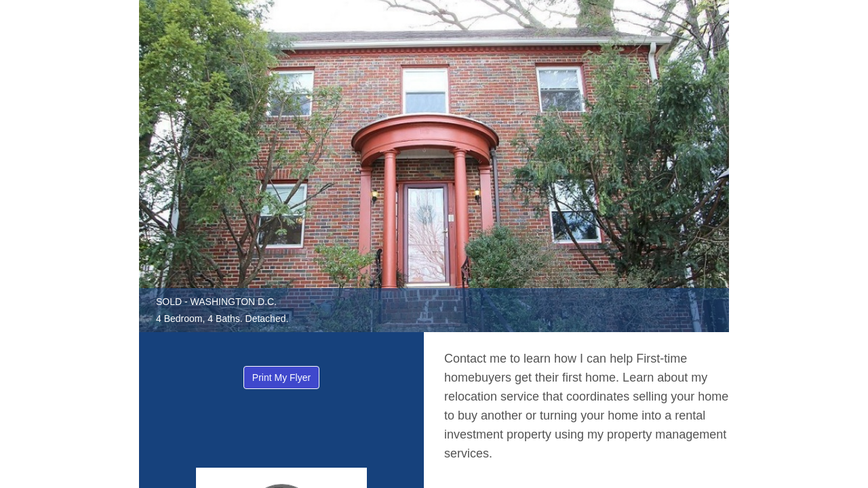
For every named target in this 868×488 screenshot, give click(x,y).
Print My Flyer (281, 378)
